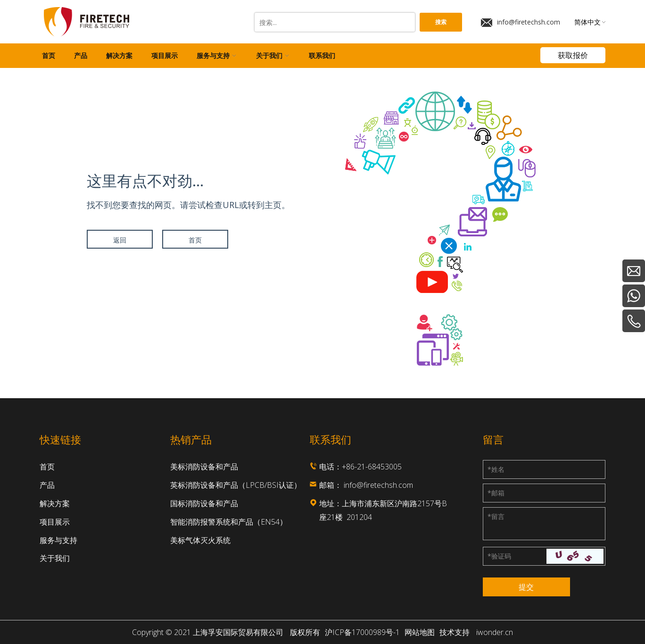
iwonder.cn (495, 632)
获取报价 (573, 55)
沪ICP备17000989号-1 (362, 632)
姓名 (496, 469)
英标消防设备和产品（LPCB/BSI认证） (236, 485)
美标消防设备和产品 (204, 467)
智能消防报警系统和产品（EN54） (229, 522)
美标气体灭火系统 (200, 540)
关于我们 (55, 558)
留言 (496, 516)
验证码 (499, 556)
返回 (120, 240)
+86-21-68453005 (372, 467)
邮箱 (496, 493)
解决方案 (55, 503)
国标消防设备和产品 (204, 503)
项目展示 (55, 522)
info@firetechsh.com (521, 22)
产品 (47, 485)
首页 (195, 240)
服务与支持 (58, 540)
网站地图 (420, 632)
